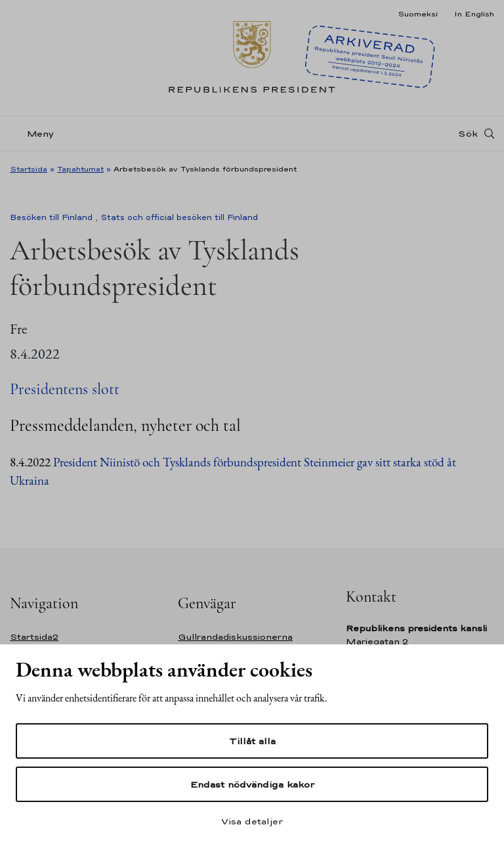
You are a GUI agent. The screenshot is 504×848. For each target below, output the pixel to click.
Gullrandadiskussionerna (235, 637)
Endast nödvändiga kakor (252, 784)
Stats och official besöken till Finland (179, 217)
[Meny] (36, 134)
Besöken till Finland (51, 217)
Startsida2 (34, 637)
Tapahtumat (80, 169)
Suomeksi (418, 14)
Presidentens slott (65, 389)
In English (474, 14)
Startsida (29, 169)
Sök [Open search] (468, 133)
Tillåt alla (252, 741)
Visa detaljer (252, 821)
